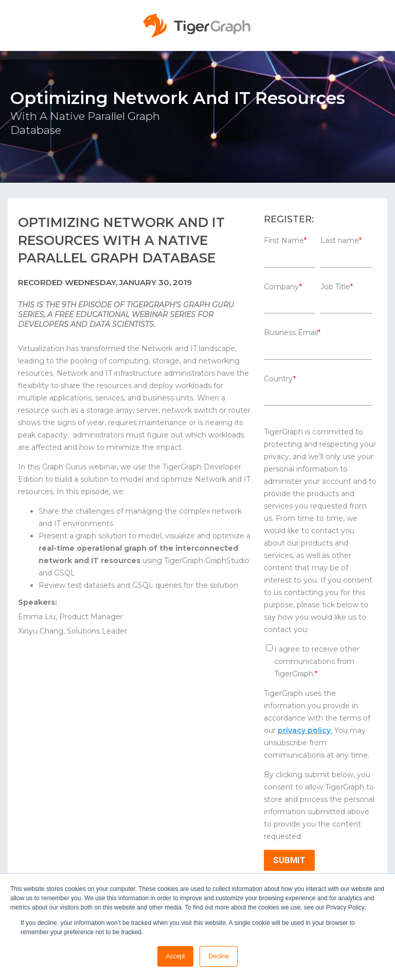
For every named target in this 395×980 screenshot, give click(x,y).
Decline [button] (219, 956)
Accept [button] (176, 956)
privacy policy (304, 730)
